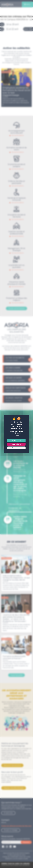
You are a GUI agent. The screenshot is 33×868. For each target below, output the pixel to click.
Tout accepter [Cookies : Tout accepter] (16, 440)
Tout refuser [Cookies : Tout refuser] (16, 444)
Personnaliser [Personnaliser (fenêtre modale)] (16, 448)
